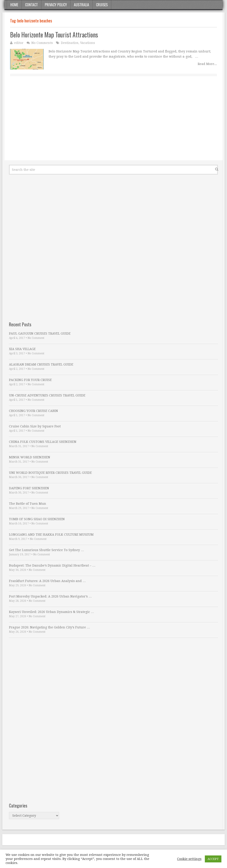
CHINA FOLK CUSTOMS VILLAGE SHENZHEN (43, 442)
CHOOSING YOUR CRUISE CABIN (33, 411)
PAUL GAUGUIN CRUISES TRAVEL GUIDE (40, 333)
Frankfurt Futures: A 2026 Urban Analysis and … (47, 581)
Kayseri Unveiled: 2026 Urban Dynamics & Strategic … (51, 612)
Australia (81, 5)
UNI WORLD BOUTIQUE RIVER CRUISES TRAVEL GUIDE (50, 473)
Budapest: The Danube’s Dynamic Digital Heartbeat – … (52, 565)
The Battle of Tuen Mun (28, 504)
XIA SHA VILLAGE (22, 349)
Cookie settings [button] (189, 859)
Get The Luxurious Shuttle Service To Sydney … (46, 550)
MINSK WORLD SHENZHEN (30, 457)
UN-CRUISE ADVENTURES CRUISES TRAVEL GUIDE (47, 395)
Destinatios (70, 43)
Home (14, 5)
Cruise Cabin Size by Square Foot (35, 426)
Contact (31, 5)
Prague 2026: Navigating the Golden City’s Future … (49, 627)
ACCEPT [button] (213, 859)
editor (19, 43)
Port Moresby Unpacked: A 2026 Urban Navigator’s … (50, 596)
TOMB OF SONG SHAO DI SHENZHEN (37, 519)
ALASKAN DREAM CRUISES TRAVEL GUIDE (41, 364)
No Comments (42, 43)
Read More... (207, 64)
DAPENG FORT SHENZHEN (29, 488)
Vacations (88, 43)
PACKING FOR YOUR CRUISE (30, 380)
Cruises (102, 5)
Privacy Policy (56, 5)
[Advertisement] (113, 123)
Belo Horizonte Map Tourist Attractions (54, 35)
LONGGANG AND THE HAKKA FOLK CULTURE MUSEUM (51, 535)
